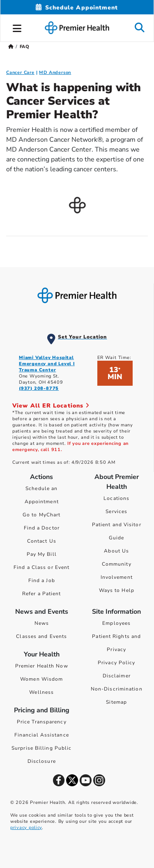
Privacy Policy (116, 663)
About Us (116, 551)
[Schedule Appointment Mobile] (77, 8)
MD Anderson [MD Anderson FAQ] (55, 73)
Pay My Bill (42, 554)
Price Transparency (42, 722)
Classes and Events (41, 636)
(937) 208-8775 (39, 388)
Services (116, 511)
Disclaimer (117, 676)
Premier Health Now (42, 666)
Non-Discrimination (117, 689)
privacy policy (26, 828)
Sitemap (116, 702)
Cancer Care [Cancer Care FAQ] (20, 73)
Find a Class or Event (41, 567)
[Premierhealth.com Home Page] (11, 47)
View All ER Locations (51, 406)
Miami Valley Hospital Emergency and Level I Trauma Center (47, 364)
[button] (17, 27)
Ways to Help (117, 590)
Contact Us (42, 541)
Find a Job (42, 580)
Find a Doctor (42, 528)
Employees (116, 623)
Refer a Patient (42, 594)
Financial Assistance (42, 735)
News (42, 623)
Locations (116, 498)
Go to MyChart (41, 515)
